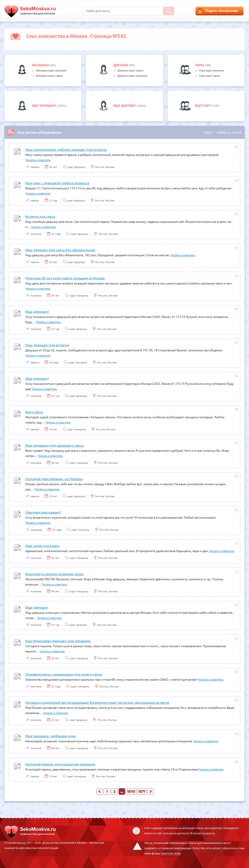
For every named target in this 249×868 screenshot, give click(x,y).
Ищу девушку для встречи (47, 345)
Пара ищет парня (210, 76)
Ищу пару (203, 106)
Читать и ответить (38, 160)
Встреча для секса (40, 216)
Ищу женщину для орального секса (54, 445)
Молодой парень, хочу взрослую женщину (60, 764)
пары (200, 65)
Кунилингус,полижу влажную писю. (55, 574)
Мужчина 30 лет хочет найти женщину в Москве (65, 278)
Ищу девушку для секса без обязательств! (60, 250)
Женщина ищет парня (49, 76)
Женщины (41, 65)
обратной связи (171, 854)
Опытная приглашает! (43, 512)
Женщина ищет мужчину (51, 71)
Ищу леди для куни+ (43, 546)
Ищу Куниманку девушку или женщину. (58, 641)
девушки (121, 65)
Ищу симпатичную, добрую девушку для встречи (66, 149)
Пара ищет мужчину (212, 71)
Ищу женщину (44, 106)
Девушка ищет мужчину (132, 76)
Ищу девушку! (37, 311)
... (122, 792)
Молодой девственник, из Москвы (54, 479)
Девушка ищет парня (130, 71)
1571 (142, 792)
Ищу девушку (125, 106)
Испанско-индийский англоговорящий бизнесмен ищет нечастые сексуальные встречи (97, 702)
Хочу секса (34, 412)
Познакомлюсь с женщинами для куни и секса (64, 674)
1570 (131, 792)
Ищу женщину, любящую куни (51, 736)
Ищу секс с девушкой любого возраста (57, 183)
